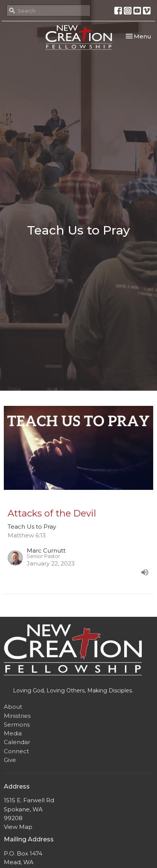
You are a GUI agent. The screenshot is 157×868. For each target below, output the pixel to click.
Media (13, 733)
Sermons (17, 725)
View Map (18, 827)
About (13, 707)
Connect (16, 751)
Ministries (17, 716)
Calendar (17, 742)
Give (10, 760)
